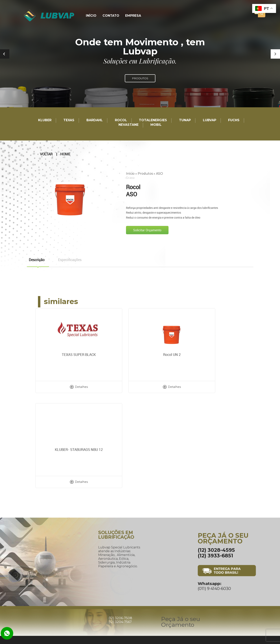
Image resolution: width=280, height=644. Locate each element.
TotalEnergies (153, 120)
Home (65, 154)
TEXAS (69, 120)
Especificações (70, 260)
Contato (110, 16)
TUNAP (185, 120)
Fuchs (234, 120)
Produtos (145, 173)
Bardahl (95, 120)
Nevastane (128, 125)
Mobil (156, 125)
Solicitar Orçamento (147, 230)
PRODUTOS (140, 78)
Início (91, 16)
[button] (275, 54)
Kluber (45, 120)
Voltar (46, 154)
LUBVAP (210, 120)
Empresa (131, 16)
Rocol (121, 120)
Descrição (37, 260)
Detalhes (70, 387)
